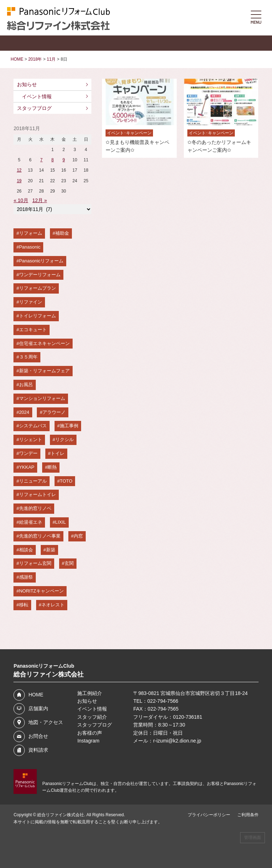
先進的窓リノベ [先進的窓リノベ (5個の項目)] (35, 508)
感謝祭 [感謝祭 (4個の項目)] (26, 577)
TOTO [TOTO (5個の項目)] (66, 481)
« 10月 (21, 200)
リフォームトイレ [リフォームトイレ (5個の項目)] (38, 494)
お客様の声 (90, 733)
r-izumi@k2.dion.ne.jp (177, 741)
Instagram (88, 741)
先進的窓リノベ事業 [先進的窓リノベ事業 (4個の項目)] (40, 536)
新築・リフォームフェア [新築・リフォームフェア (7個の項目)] (44, 371)
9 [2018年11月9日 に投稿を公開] (64, 160)
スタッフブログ (34, 108)
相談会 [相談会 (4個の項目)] (26, 550)
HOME (36, 695)
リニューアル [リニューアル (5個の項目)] (33, 481)
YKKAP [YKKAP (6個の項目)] (27, 467)
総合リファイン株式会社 (61, 815)
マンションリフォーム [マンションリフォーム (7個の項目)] (42, 398)
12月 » (39, 200)
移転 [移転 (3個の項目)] (24, 605)
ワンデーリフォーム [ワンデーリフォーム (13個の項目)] (40, 275)
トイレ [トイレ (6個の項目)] (58, 453)
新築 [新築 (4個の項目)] (51, 550)
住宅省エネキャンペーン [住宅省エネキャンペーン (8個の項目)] (44, 343)
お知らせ (27, 84)
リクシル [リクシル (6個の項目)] (64, 439)
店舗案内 (38, 708)
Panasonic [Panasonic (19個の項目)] (30, 247)
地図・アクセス (46, 722)
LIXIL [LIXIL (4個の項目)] (61, 522)
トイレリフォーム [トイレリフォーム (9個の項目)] (38, 316)
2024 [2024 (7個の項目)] (24, 412)
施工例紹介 (90, 693)
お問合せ (38, 736)
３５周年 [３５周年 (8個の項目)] (28, 357)
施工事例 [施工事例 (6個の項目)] (69, 426)
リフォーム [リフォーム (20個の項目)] (31, 233)
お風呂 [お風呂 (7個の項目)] (26, 385)
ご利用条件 (248, 815)
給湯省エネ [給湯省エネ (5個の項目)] (31, 522)
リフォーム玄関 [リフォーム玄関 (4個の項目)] (35, 563)
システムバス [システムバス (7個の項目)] (33, 426)
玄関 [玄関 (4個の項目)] (69, 563)
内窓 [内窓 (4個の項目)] (78, 536)
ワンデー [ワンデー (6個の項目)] (28, 453)
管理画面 (253, 838)
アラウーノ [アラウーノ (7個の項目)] (54, 412)
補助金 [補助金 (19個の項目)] (62, 233)
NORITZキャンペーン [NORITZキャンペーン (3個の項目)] (41, 591)
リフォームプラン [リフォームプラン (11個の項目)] (38, 288)
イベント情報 (37, 96)
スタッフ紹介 (92, 717)
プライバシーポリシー (209, 815)
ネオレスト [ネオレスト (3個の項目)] (53, 605)
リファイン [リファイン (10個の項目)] (31, 302)
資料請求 (38, 750)
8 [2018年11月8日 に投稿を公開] (53, 160)
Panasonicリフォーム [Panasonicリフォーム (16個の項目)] (41, 261)
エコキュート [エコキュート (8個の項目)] (33, 330)
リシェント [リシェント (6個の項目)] (31, 439)
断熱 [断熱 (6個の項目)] (52, 467)
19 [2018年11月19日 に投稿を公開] (19, 181)
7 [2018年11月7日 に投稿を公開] (42, 160)
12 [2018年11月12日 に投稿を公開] (19, 170)
